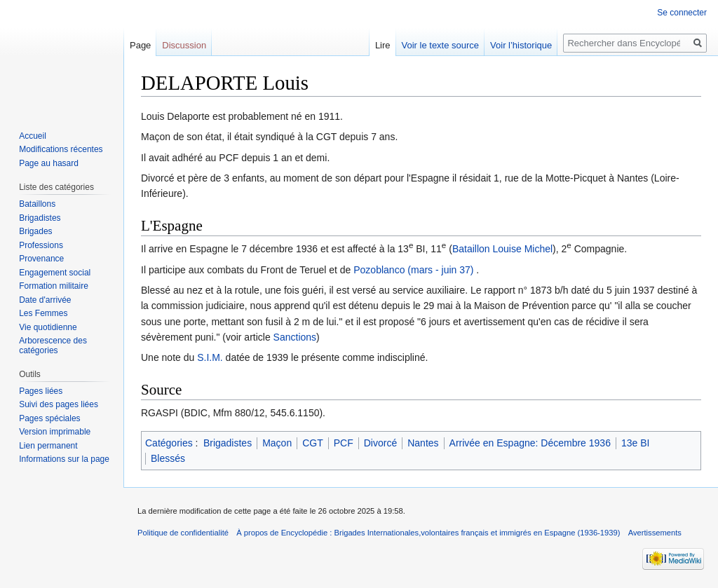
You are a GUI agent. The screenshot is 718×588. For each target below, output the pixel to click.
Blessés (168, 458)
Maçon (277, 443)
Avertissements (655, 533)
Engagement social (55, 273)
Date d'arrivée (45, 300)
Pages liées (41, 391)
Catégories (169, 443)
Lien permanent (48, 446)
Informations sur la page (64, 459)
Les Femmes (43, 313)
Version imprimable (55, 432)
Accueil (33, 136)
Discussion (184, 45)
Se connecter (682, 13)
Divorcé (380, 443)
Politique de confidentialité (183, 533)
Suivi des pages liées (59, 404)
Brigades (35, 231)
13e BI (635, 443)
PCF (344, 443)
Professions (41, 245)
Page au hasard (49, 163)
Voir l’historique (521, 45)
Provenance (41, 259)
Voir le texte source (441, 45)
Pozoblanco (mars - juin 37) (413, 270)
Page (140, 45)
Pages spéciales (49, 418)
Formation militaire (54, 286)
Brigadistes (228, 443)
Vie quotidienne (48, 327)
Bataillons (37, 204)
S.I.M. (210, 357)
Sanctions (295, 337)
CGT (313, 443)
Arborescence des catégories (53, 346)
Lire (383, 45)
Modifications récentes (61, 149)
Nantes (423, 443)
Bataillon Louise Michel (502, 249)
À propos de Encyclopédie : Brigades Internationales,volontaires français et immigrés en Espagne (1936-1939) (428, 533)
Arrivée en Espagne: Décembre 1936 (530, 443)
